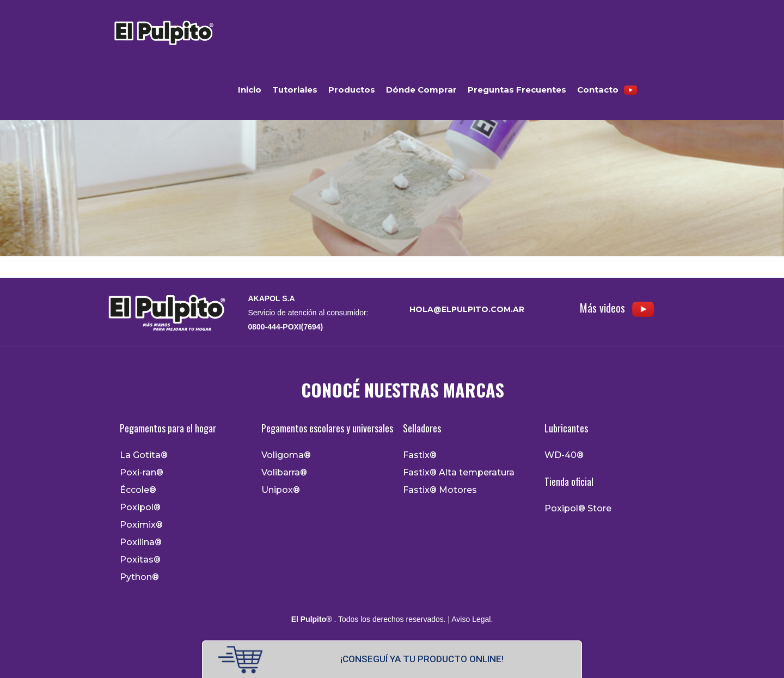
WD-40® (564, 455)
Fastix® (420, 455)
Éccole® (138, 490)
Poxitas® (140, 560)
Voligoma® (286, 455)
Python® (139, 577)
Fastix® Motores (440, 490)
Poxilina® (141, 542)
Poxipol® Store (578, 509)
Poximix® (141, 525)
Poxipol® (140, 508)
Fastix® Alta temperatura (459, 473)
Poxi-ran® (142, 473)
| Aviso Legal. (470, 619)
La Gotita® (144, 455)
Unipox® (281, 490)
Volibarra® (284, 473)
